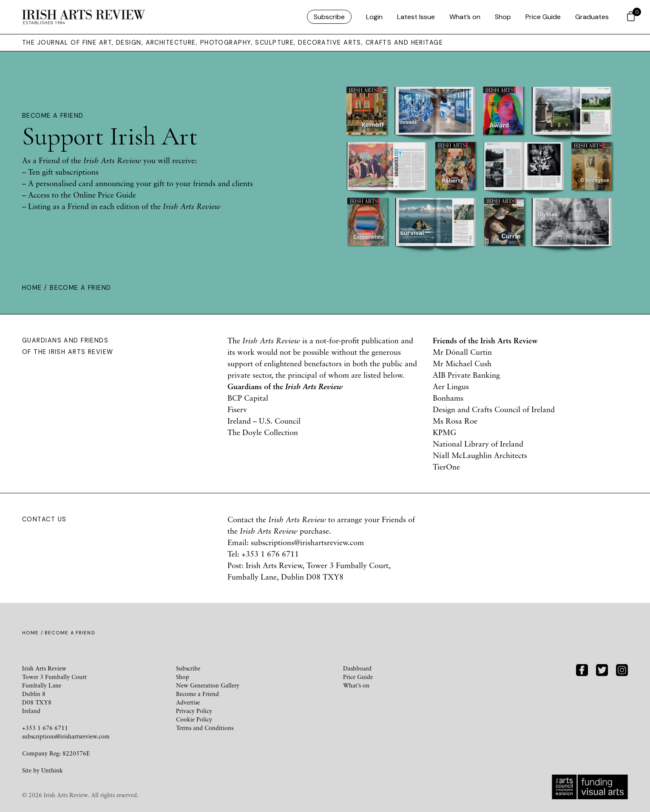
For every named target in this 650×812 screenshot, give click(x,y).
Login (374, 17)
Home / (36, 288)
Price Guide (543, 17)
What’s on (465, 17)
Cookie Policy (194, 719)
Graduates (592, 17)
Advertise (188, 702)
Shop (503, 17)
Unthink (52, 770)
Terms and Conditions (205, 728)
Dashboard (357, 668)
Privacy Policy (194, 711)
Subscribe (329, 17)
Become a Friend (197, 694)
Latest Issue (416, 17)
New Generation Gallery (208, 685)
